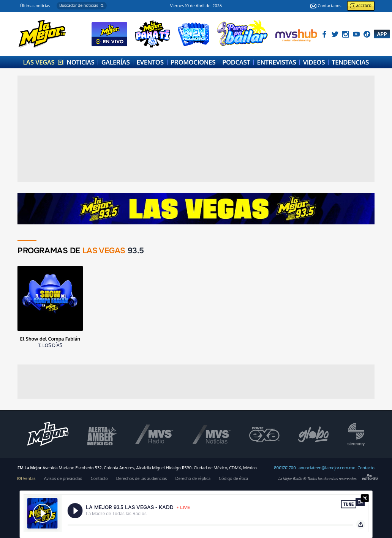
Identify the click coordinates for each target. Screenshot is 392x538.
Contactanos (326, 6)
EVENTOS (150, 62)
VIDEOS (314, 62)
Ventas (27, 479)
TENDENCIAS (351, 62)
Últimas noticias (35, 6)
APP (382, 34)
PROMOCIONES (193, 62)
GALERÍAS (116, 62)
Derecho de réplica (193, 479)
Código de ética (233, 479)
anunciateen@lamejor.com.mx (327, 468)
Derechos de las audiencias (142, 479)
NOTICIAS (81, 62)
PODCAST (236, 62)
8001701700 (285, 468)
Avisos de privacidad (63, 479)
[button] (82, 6)
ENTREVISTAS (277, 62)
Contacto (366, 468)
